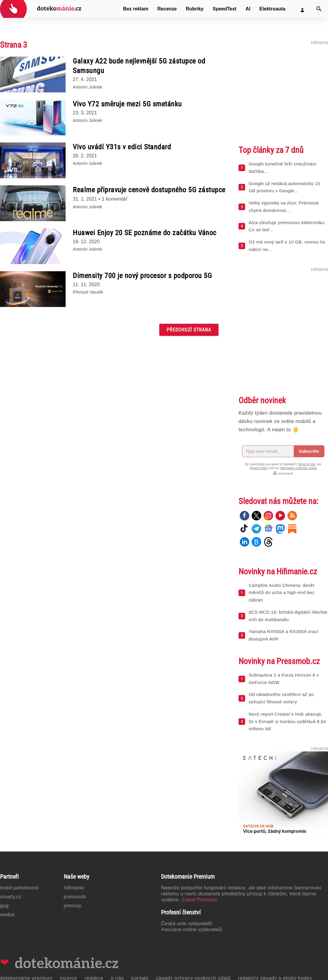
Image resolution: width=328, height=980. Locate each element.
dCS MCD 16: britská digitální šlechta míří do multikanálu (288, 616)
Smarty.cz (11, 897)
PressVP (73, 906)
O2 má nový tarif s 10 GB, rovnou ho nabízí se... (287, 246)
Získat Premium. (200, 900)
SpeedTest (225, 9)
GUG (4, 906)
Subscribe (309, 451)
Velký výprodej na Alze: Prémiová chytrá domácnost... (284, 207)
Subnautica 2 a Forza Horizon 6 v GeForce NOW (284, 679)
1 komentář (115, 199)
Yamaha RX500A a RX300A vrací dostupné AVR (284, 635)
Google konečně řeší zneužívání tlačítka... (283, 168)
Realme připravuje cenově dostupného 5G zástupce (149, 190)
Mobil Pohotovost (19, 888)
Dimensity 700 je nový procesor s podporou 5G (142, 276)
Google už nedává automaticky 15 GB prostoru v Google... (284, 187)
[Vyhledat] (319, 9)
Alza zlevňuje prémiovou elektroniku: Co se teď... (287, 226)
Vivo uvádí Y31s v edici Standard (122, 147)
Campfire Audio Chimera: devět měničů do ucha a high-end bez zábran (282, 593)
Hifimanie (74, 888)
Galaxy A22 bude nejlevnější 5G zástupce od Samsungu (139, 66)
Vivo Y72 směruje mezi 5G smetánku (127, 104)
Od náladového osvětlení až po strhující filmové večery (281, 698)
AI (248, 9)
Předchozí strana (189, 330)
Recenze (167, 9)
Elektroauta (272, 9)
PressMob (75, 897)
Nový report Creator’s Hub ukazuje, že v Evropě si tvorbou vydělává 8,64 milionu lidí (287, 721)
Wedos (7, 915)
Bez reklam (136, 9)
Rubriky (195, 9)
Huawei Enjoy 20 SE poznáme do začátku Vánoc (145, 233)
